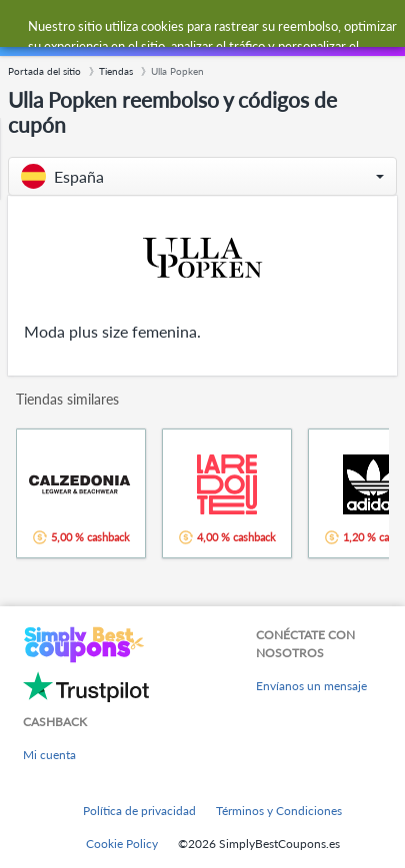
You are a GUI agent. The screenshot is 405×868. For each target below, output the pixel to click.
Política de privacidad (139, 811)
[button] (202, 176)
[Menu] (25, 28)
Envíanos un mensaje (311, 686)
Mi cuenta (49, 755)
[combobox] (222, 28)
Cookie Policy (122, 844)
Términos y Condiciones (279, 811)
